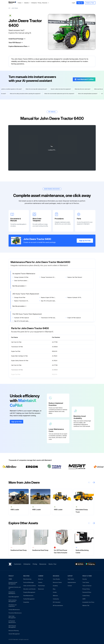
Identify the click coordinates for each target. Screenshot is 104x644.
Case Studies (56, 579)
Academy (55, 586)
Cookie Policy (86, 596)
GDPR (84, 599)
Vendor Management (14, 634)
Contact (70, 586)
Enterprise (34, 3)
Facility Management (29, 599)
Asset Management (14, 597)
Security (85, 579)
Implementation (72, 582)
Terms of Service (87, 586)
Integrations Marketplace (12, 593)
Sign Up (80, 3)
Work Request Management (12, 627)
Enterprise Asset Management (13, 583)
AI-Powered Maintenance (12, 622)
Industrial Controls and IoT (15, 588)
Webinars (55, 596)
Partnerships (41, 586)
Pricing (39, 3)
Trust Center (86, 582)
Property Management (29, 592)
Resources (43, 564)
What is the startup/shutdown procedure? (87, 94)
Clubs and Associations (30, 586)
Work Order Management (12, 617)
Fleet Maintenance (28, 596)
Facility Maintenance (14, 610)
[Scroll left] (89, 482)
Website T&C (86, 605)
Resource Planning (14, 631)
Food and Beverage (28, 582)
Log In (74, 3)
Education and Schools (29, 589)
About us (40, 579)
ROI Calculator (57, 602)
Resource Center (57, 582)
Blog (54, 589)
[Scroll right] (94, 482)
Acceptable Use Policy (88, 602)
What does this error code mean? (83, 89)
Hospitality (26, 602)
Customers (18, 564)
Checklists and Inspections (13, 606)
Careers (40, 582)
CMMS (10, 579)
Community (56, 599)
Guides (55, 592)
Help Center (71, 579)
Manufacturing (27, 579)
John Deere (15, 8)
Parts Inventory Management (13, 601)
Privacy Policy (86, 589)
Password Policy (87, 592)
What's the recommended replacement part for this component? (59, 94)
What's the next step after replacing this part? (37, 89)
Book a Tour (90, 3)
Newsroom (41, 589)
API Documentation (58, 605)
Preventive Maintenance (15, 613)
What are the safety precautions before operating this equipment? (24, 94)
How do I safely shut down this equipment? (61, 89)
